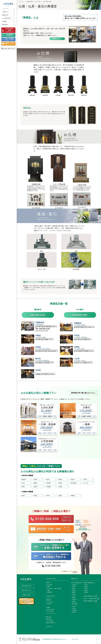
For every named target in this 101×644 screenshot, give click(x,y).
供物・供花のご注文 (9, 48)
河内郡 (35, 487)
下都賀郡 (48, 487)
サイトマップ (75, 639)
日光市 (85, 479)
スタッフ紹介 (50, 611)
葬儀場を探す (5, 15)
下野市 (23, 487)
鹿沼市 (73, 479)
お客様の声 (49, 604)
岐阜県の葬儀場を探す (89, 601)
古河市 (23, 496)
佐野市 (60, 479)
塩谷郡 (60, 487)
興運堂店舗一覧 (57, 39)
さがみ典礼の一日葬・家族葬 (54, 589)
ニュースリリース (51, 613)
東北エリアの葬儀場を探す (90, 599)
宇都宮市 (24, 479)
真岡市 (35, 483)
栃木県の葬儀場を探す (77, 583)
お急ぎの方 (49, 627)
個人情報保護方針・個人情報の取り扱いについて (54, 639)
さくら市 (86, 483)
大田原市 (48, 483)
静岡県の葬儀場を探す (89, 596)
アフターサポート (38, 2)
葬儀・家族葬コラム (52, 623)
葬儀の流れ (49, 619)
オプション (49, 598)
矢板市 (60, 483)
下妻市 (48, 496)
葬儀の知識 (5, 24)
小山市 (23, 483)
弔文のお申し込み (26, 590)
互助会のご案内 (26, 595)
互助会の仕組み (50, 610)
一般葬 (48, 590)
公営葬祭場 (49, 592)
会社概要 (4, 21)
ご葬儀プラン (5, 12)
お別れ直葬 (49, 585)
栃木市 (48, 479)
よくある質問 (50, 621)
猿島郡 (73, 496)
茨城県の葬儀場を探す (89, 583)
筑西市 (60, 496)
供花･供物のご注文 (27, 586)
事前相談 (49, 600)
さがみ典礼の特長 (6, 18)
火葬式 (48, 587)
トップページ (5, 9)
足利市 (35, 479)
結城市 (35, 496)
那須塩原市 (74, 483)
